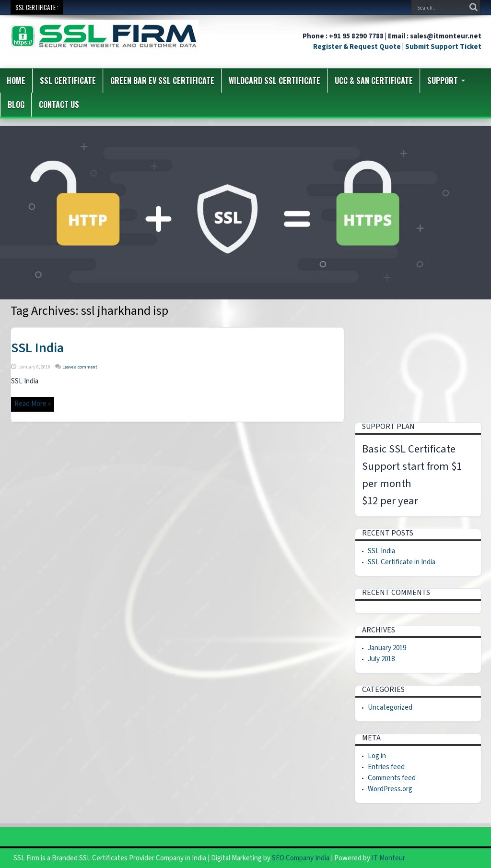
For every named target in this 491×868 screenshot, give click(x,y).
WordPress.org (390, 789)
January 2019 (387, 648)
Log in (377, 756)
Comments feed (392, 778)
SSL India (37, 348)
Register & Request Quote (357, 47)
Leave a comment (80, 367)
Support (446, 81)
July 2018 (381, 659)
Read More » (33, 404)
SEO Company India (301, 858)
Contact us (59, 105)
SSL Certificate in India (402, 562)
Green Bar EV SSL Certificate (162, 81)
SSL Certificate (68, 81)
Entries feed (386, 767)
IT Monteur (388, 858)
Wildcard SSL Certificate (275, 81)
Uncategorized (390, 707)
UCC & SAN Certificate (374, 81)
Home (16, 81)
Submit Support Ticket (443, 47)
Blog (16, 105)
